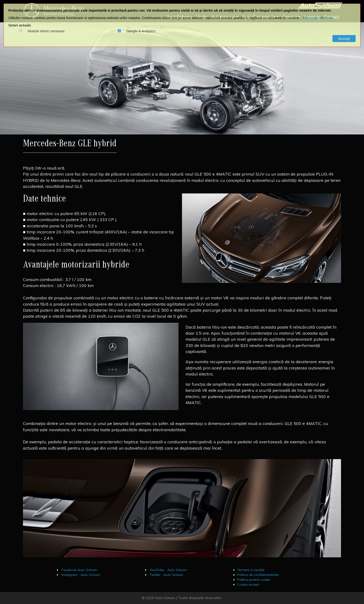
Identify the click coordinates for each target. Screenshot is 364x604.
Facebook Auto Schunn (79, 570)
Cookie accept (248, 584)
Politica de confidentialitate (258, 575)
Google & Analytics (141, 31)
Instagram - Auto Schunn (80, 575)
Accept (344, 39)
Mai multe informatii (318, 18)
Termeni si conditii (251, 570)
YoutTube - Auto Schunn (168, 570)
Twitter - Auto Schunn (166, 575)
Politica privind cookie (254, 580)
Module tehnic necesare (46, 31)
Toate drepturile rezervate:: (200, 598)
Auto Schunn (165, 598)
